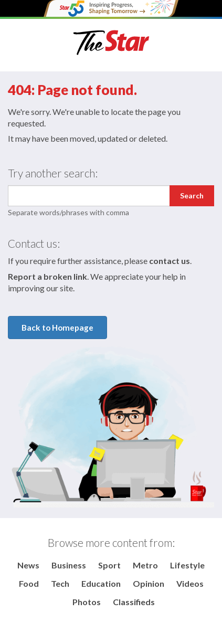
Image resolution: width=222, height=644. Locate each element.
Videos (190, 583)
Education (101, 583)
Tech (60, 583)
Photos (87, 602)
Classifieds (134, 602)
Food (29, 583)
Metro (145, 565)
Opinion (149, 583)
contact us (170, 261)
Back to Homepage (57, 328)
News (28, 565)
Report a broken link (47, 276)
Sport (109, 565)
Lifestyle (187, 565)
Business (69, 565)
